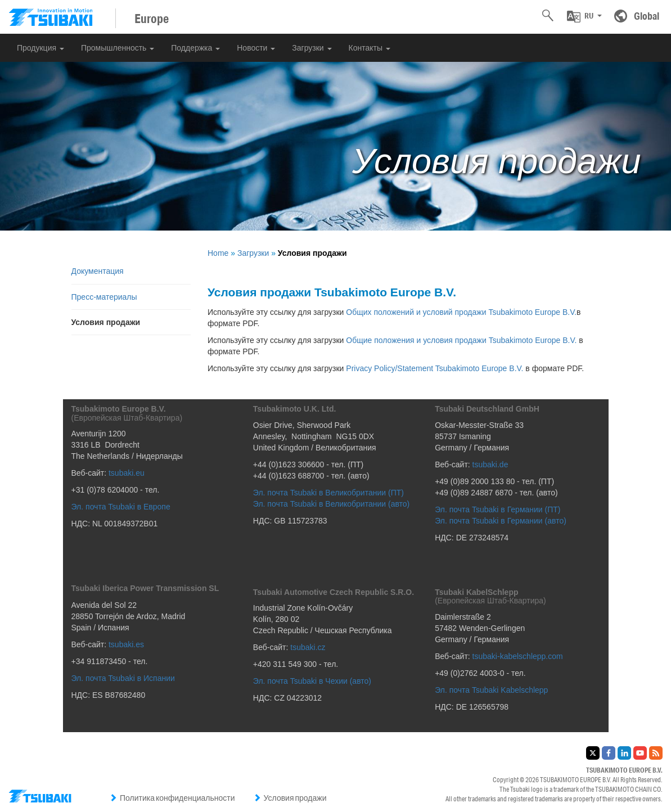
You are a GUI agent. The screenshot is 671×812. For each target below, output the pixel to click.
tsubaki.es (126, 644)
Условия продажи (290, 798)
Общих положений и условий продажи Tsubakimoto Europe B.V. (461, 312)
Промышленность (118, 48)
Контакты (370, 48)
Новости (256, 48)
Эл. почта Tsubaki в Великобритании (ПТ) (328, 493)
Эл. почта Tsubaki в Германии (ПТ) (497, 509)
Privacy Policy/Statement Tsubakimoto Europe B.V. (434, 368)
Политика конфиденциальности (172, 798)
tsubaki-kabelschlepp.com (518, 656)
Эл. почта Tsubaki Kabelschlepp (491, 690)
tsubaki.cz (308, 647)
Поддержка (195, 48)
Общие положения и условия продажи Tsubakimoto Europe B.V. (461, 340)
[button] (584, 16)
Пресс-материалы (104, 297)
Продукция (40, 48)
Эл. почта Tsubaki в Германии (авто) (501, 521)
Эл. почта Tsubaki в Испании (123, 678)
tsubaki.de (490, 464)
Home (218, 253)
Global (647, 16)
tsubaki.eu (127, 473)
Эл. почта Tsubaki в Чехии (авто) (312, 681)
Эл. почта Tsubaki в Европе (121, 507)
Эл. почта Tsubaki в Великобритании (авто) (331, 504)
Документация (98, 271)
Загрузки (312, 48)
